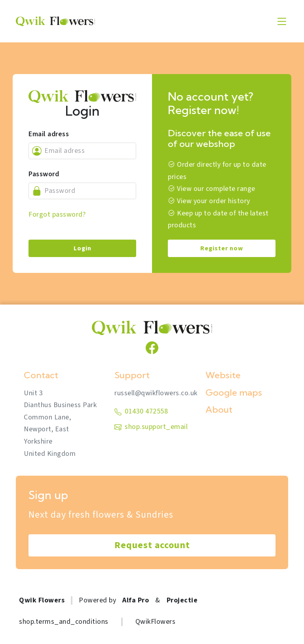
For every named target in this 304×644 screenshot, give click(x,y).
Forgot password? (57, 214)
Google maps (234, 393)
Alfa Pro (136, 600)
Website (223, 375)
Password (44, 174)
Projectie (182, 600)
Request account (152, 545)
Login (83, 248)
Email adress (49, 134)
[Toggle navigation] (282, 21)
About (219, 410)
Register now (222, 248)
